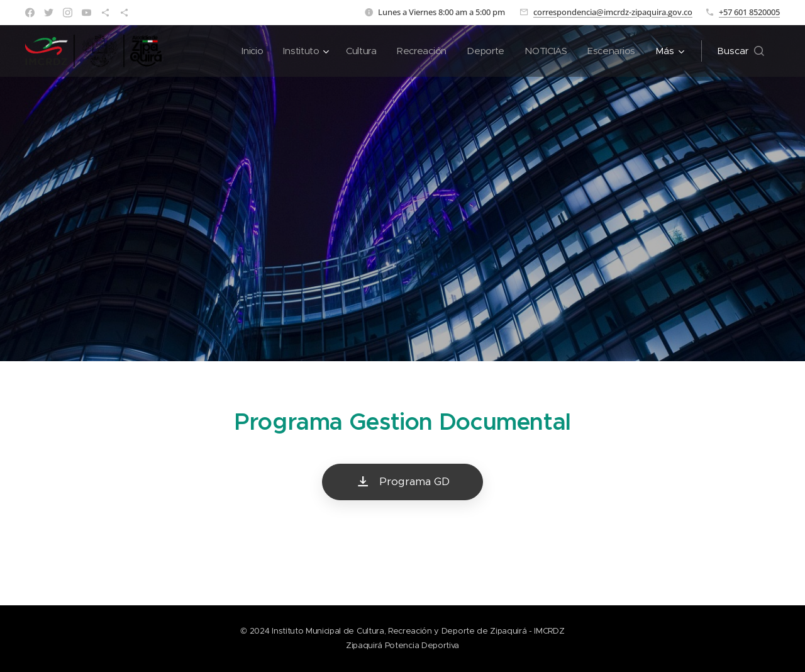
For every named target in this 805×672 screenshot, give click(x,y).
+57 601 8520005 (749, 12)
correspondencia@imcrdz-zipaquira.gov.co (613, 12)
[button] (741, 51)
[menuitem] (246, 51)
